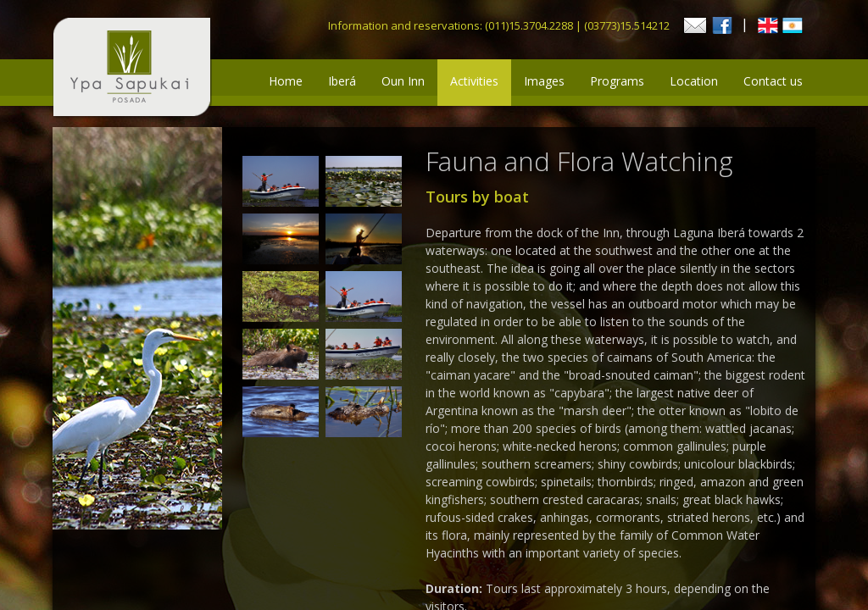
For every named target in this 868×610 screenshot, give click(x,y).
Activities (474, 81)
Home (286, 81)
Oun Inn (403, 81)
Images (544, 81)
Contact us (773, 81)
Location (694, 81)
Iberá (342, 81)
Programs (617, 81)
